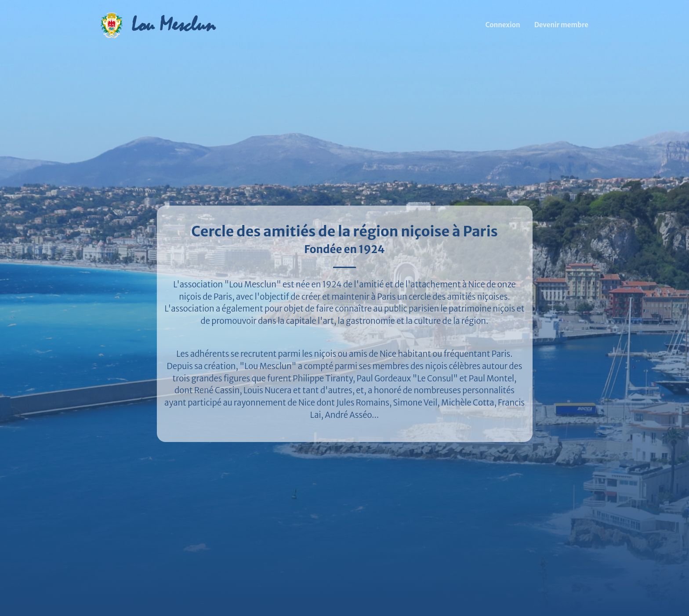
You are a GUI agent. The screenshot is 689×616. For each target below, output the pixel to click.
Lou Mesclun (173, 25)
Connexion (503, 25)
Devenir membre (561, 25)
